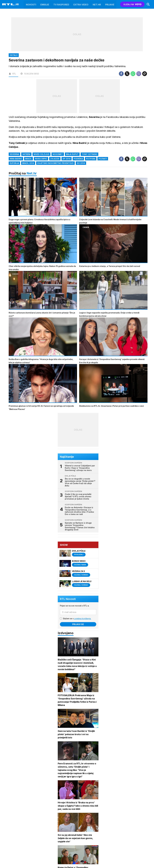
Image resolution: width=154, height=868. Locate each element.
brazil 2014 (28, 163)
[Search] (148, 4)
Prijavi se (78, 624)
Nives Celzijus (41, 154)
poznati (103, 159)
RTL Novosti (68, 599)
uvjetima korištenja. (83, 619)
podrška (78, 159)
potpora (91, 159)
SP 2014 (67, 159)
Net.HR (97, 4)
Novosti (31, 4)
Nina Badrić (16, 159)
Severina (14, 154)
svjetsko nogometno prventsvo (55, 163)
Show (64, 545)
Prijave (110, 4)
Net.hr (32, 173)
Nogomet (58, 154)
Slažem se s (77, 619)
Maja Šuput (72, 154)
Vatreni (26, 154)
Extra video (81, 4)
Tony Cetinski (89, 154)
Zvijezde (55, 159)
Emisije (45, 4)
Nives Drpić (41, 159)
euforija (14, 163)
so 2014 (81, 163)
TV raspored (61, 4)
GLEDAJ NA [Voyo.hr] (132, 4)
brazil (28, 159)
